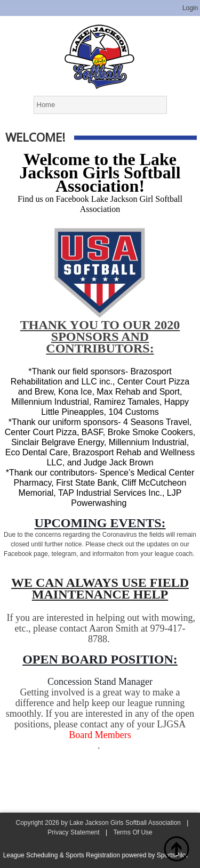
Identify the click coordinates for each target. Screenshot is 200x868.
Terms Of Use (133, 832)
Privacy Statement (73, 832)
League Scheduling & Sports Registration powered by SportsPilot (95, 855)
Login (190, 8)
